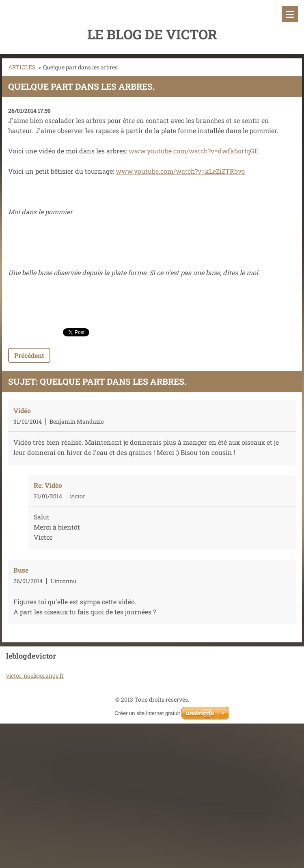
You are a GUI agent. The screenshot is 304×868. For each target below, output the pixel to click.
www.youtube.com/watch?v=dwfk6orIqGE (194, 151)
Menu (290, 14)
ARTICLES (22, 67)
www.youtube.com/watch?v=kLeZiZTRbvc (180, 171)
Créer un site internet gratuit (147, 713)
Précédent (29, 355)
